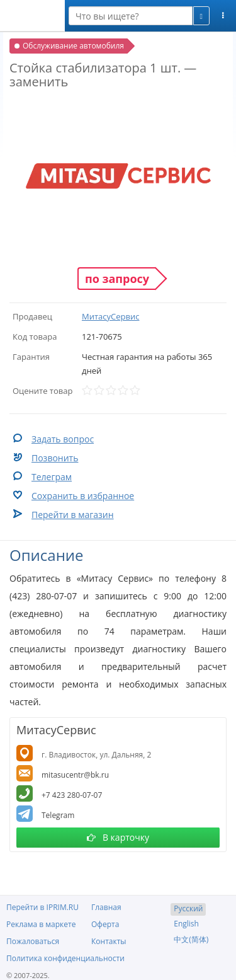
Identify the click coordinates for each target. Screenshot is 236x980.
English (186, 924)
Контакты (109, 941)
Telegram (58, 815)
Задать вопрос (63, 439)
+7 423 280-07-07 (72, 795)
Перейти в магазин (73, 515)
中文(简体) (191, 939)
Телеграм (52, 477)
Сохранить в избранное (83, 496)
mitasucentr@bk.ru (75, 775)
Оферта (105, 924)
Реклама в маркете (41, 924)
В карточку (118, 837)
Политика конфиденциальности (65, 958)
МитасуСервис (110, 316)
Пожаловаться (33, 941)
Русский (188, 908)
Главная (106, 907)
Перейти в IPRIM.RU (42, 907)
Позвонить (55, 458)
